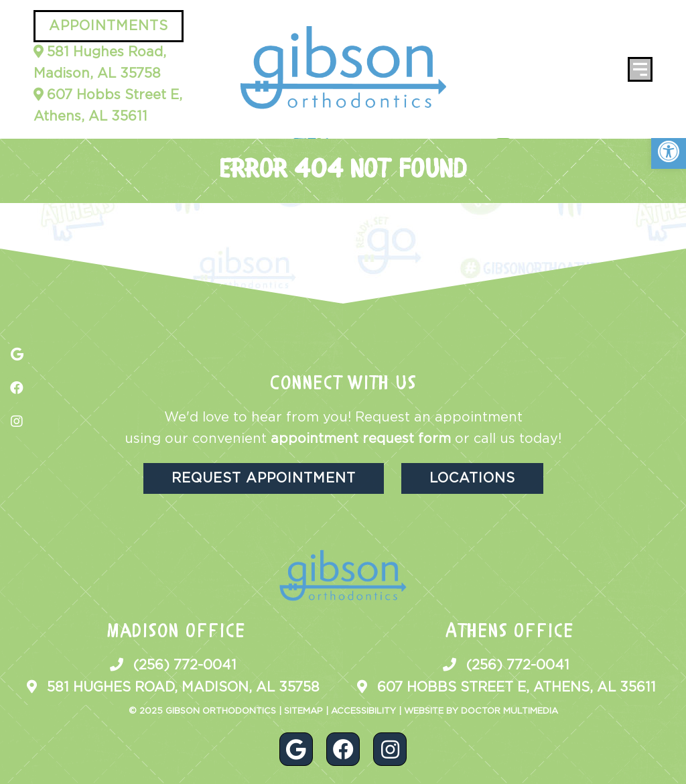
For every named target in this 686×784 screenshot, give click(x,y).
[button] (669, 151)
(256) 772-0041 (185, 665)
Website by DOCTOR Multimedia (481, 711)
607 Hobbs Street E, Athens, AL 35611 (108, 106)
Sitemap (303, 711)
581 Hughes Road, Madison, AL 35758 (100, 63)
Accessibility (363, 711)
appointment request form (361, 439)
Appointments (109, 26)
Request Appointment (264, 478)
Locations (472, 478)
